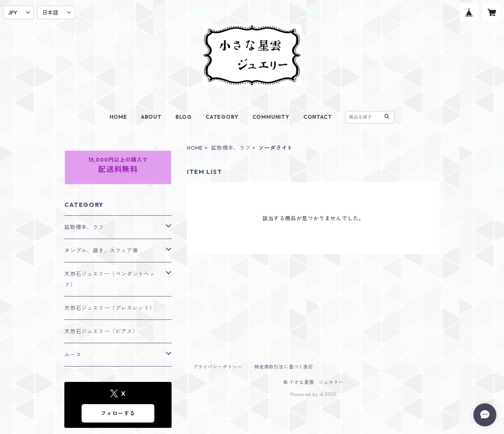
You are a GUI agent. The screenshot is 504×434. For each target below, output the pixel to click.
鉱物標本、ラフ (231, 148)
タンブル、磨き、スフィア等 (101, 251)
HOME (118, 117)
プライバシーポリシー (218, 367)
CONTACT (318, 117)
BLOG (184, 117)
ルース (73, 355)
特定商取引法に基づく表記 (284, 367)
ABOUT (151, 117)
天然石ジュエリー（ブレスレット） (110, 308)
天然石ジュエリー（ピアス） (101, 331)
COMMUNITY (271, 117)
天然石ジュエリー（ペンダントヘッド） (110, 279)
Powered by (313, 394)
